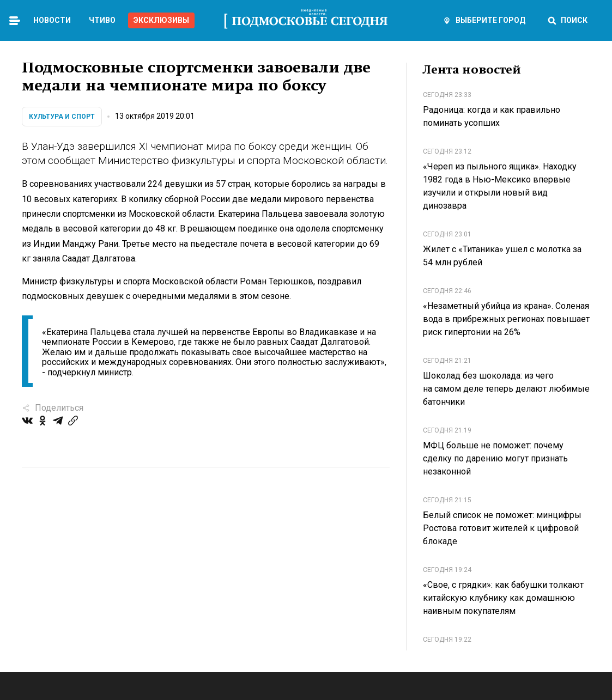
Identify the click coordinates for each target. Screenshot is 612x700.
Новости (52, 20)
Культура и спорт (62, 117)
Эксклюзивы (161, 20)
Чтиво (102, 20)
